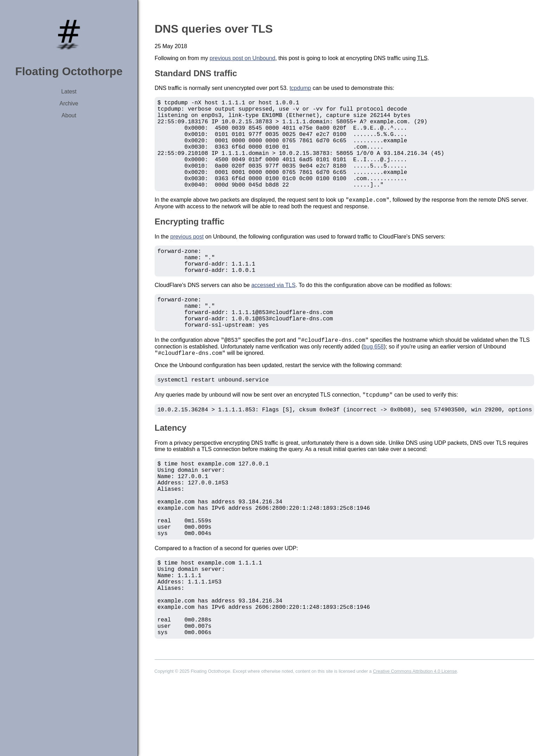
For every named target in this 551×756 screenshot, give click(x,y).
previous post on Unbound (243, 58)
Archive (69, 103)
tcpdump (300, 88)
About (69, 115)
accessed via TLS (273, 311)
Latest (69, 92)
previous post (187, 257)
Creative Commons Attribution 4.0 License (415, 744)
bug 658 (374, 381)
